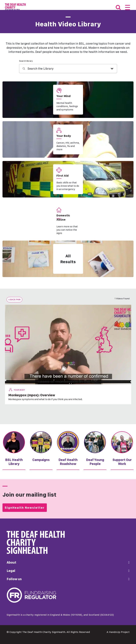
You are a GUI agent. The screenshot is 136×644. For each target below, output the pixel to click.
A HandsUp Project (118, 632)
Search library (26, 61)
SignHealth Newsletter (25, 508)
